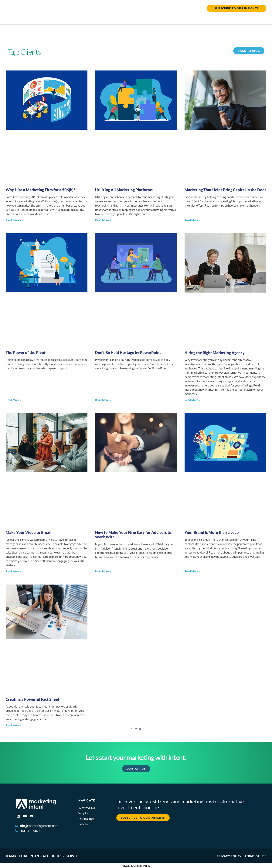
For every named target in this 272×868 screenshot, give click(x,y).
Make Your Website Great (28, 532)
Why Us (198, 18)
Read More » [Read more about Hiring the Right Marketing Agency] (192, 400)
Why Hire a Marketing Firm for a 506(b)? (41, 190)
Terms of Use (255, 856)
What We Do (172, 18)
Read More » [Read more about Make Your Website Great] (14, 571)
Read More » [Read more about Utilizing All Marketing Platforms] (103, 220)
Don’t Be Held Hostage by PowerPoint (128, 352)
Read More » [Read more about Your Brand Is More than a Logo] (192, 571)
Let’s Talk (257, 18)
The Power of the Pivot (26, 352)
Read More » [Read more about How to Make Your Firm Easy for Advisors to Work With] (103, 571)
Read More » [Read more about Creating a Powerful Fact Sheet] (14, 725)
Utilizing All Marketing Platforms (124, 190)
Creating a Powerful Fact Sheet (32, 699)
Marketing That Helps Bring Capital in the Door (225, 190)
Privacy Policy (227, 856)
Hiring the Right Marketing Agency (215, 352)
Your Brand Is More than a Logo (212, 532)
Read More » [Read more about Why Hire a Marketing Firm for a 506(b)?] (14, 220)
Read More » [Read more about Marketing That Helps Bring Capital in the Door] (192, 220)
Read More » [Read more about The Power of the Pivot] (14, 400)
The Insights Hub (227, 18)
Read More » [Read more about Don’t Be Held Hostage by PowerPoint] (103, 400)
